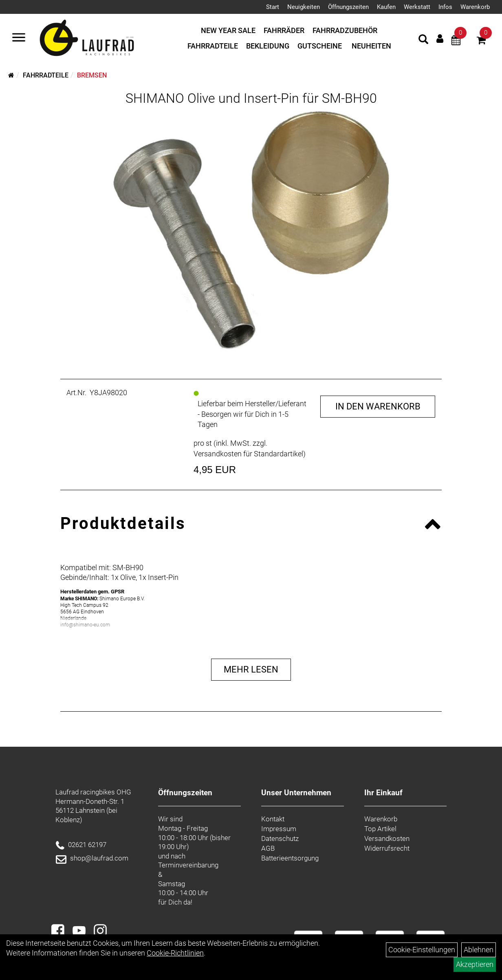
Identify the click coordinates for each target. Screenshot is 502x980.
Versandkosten (387, 838)
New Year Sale (228, 30)
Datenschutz (280, 838)
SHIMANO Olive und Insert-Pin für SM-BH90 (251, 98)
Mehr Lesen (251, 669)
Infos (445, 7)
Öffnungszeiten (348, 7)
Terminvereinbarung (188, 865)
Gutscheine (320, 46)
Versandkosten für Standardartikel (248, 454)
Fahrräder (284, 30)
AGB (268, 848)
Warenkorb (475, 7)
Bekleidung (268, 46)
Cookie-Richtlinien (175, 953)
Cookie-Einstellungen (422, 950)
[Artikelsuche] (423, 40)
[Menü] (19, 38)
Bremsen (92, 75)
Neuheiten (371, 46)
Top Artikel (380, 829)
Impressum (279, 829)
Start (273, 7)
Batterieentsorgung (290, 858)
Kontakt (273, 819)
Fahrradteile (213, 46)
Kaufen (386, 7)
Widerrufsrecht (387, 848)
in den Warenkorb (378, 406)
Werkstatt (417, 7)
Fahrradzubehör (345, 30)
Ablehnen (479, 950)
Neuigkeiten (304, 7)
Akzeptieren (475, 964)
